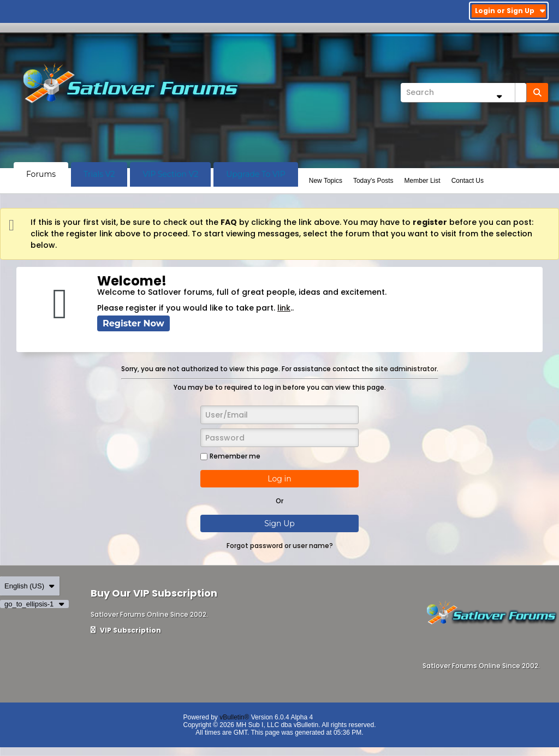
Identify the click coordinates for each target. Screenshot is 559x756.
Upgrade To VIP (256, 174)
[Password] (279, 438)
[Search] (463, 93)
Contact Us (468, 181)
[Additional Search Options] (499, 96)
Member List (423, 181)
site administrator (406, 369)
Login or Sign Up (510, 11)
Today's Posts (373, 181)
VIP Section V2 (170, 174)
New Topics (326, 181)
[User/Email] (279, 415)
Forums (41, 174)
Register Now (133, 323)
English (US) (30, 586)
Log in (279, 479)
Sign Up (279, 523)
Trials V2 (99, 174)
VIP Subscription (126, 630)
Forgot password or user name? (280, 546)
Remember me (230, 456)
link (284, 308)
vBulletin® (234, 717)
